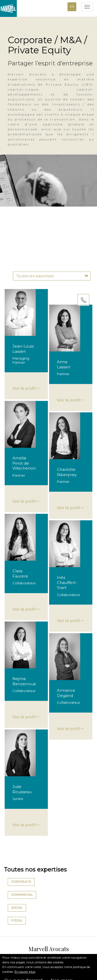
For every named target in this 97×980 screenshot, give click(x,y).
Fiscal (17, 920)
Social (17, 908)
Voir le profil (26, 388)
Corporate (21, 882)
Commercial (22, 895)
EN (72, 6)
